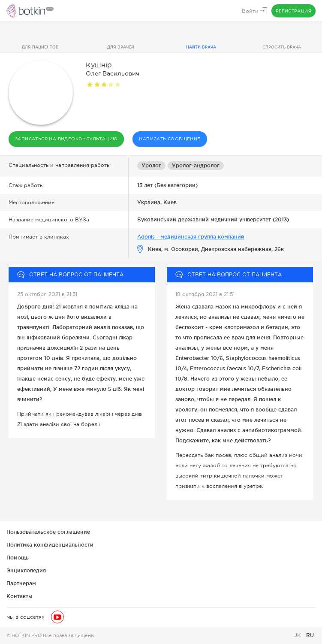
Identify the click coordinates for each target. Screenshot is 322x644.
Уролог (151, 165)
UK (298, 635)
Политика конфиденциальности (50, 545)
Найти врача (201, 47)
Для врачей (121, 47)
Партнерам (21, 583)
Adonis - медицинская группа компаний (191, 237)
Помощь (18, 558)
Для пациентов (40, 47)
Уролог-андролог (196, 165)
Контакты (20, 596)
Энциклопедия (26, 570)
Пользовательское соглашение (48, 532)
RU (310, 635)
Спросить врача (282, 47)
